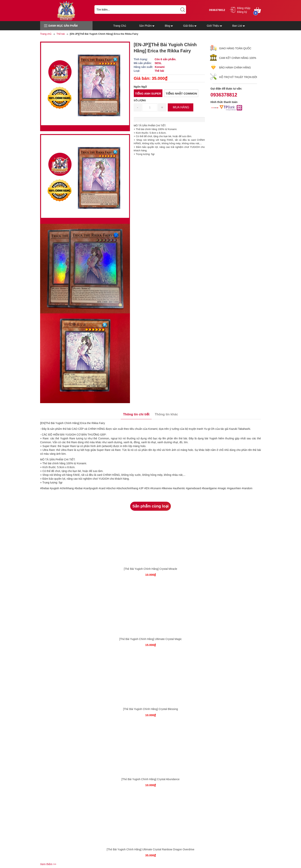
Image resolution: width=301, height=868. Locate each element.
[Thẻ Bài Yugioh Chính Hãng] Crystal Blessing (150, 709)
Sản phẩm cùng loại (151, 506)
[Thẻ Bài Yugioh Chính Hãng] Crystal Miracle (150, 569)
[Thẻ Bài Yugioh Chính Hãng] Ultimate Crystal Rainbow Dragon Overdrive (151, 849)
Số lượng (140, 100)
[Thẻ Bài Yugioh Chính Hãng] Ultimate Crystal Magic (150, 639)
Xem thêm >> (48, 864)
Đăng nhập (244, 8)
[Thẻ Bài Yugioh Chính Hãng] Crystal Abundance (151, 779)
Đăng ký (242, 12)
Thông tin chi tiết (136, 414)
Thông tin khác (166, 414)
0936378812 (217, 10)
